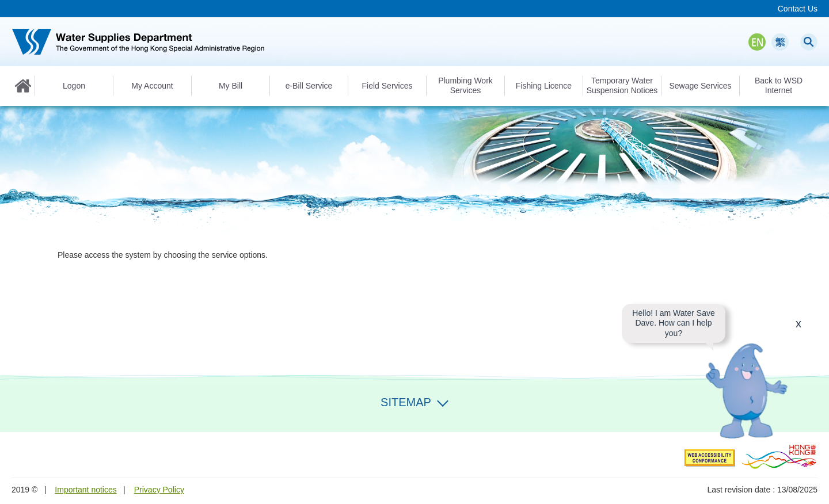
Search (809, 42)
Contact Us (798, 9)
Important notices (85, 490)
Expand (443, 401)
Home (23, 86)
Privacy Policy (159, 490)
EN (757, 42)
